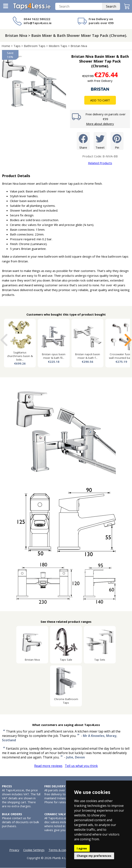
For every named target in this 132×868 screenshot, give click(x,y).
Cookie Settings (34, 850)
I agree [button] (82, 848)
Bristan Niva (79, 46)
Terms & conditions (62, 850)
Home (6, 46)
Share (83, 141)
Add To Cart (100, 100)
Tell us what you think (81, 766)
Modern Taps (58, 46)
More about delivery (100, 124)
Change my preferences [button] (94, 856)
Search (111, 7)
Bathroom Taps (35, 46)
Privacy (14, 850)
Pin (117, 141)
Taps (17, 46)
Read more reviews (48, 766)
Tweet (100, 141)
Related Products (100, 163)
